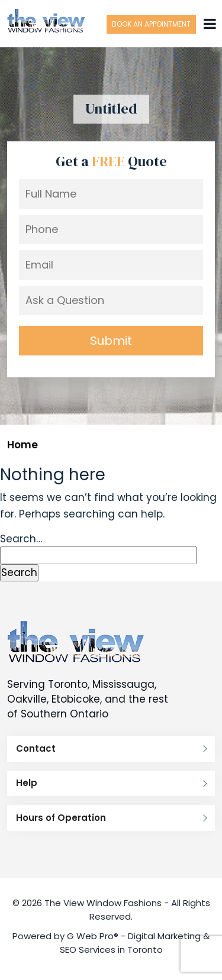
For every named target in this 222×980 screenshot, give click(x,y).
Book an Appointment (151, 24)
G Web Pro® (93, 936)
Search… (21, 539)
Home (22, 445)
